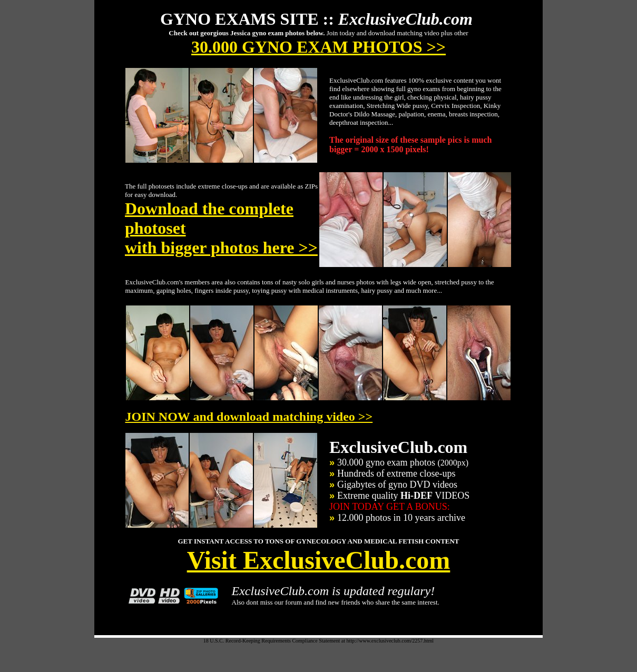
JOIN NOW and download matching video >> (249, 417)
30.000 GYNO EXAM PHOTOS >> (318, 47)
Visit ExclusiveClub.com (319, 560)
